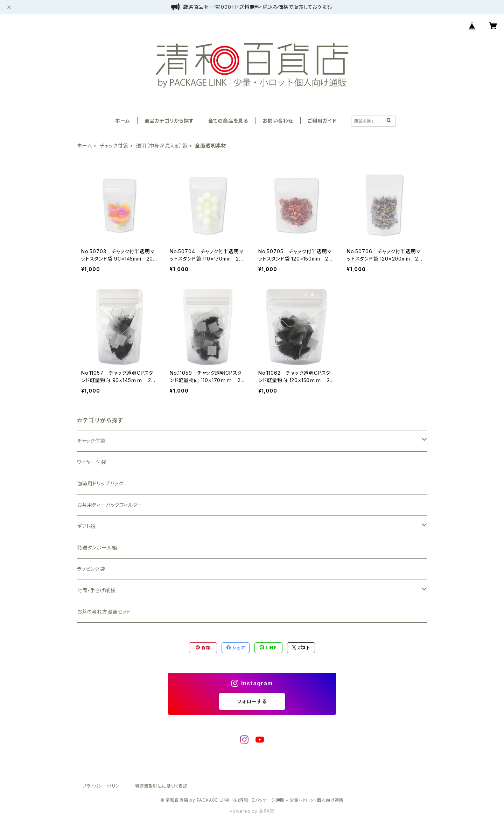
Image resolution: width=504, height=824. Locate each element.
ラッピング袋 (91, 569)
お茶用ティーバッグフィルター (110, 505)
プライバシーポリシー (103, 786)
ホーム (122, 121)
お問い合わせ (278, 121)
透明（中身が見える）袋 (162, 146)
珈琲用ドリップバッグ (100, 483)
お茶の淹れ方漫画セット (104, 612)
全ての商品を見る (228, 121)
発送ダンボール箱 (97, 548)
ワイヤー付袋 (92, 462)
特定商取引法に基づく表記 (161, 786)
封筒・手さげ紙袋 (96, 590)
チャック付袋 (114, 146)
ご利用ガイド (322, 121)
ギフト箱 (86, 526)
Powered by (252, 811)
